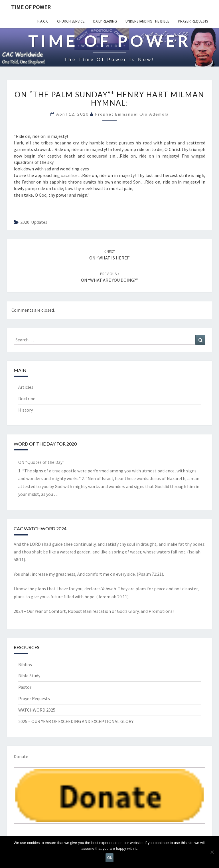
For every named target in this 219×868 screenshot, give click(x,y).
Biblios (25, 664)
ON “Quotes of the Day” (41, 462)
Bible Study (29, 676)
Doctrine (27, 398)
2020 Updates (34, 222)
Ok (110, 858)
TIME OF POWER (31, 7)
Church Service (71, 21)
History (26, 410)
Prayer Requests (193, 21)
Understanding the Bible (147, 21)
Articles (26, 387)
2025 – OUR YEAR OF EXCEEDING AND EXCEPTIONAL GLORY (76, 721)
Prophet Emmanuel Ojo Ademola (132, 114)
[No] (212, 852)
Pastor (25, 687)
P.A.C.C (43, 21)
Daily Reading (105, 21)
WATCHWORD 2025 (37, 710)
